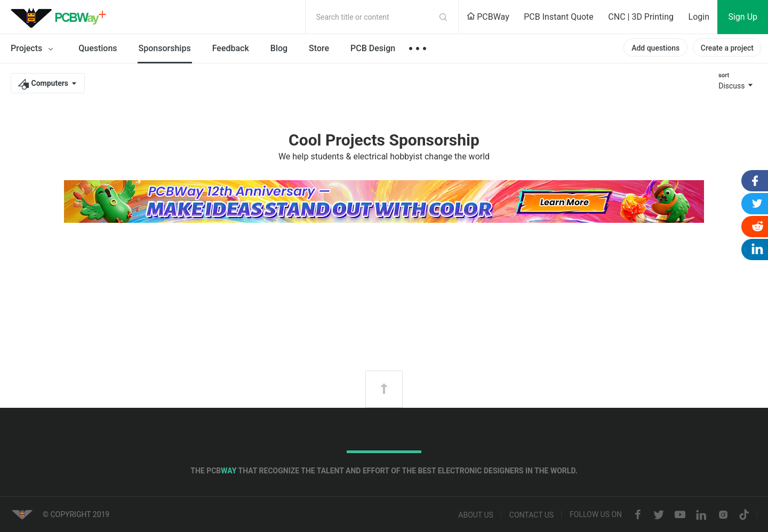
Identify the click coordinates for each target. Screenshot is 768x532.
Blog (279, 48)
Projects (34, 49)
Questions (98, 48)
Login (699, 17)
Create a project (727, 48)
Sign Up (743, 17)
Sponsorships (165, 48)
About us (476, 515)
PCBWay (488, 17)
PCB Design (373, 48)
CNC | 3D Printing (641, 17)
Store (319, 48)
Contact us (531, 515)
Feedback (231, 48)
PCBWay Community (61, 17)
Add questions (655, 48)
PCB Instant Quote (559, 17)
